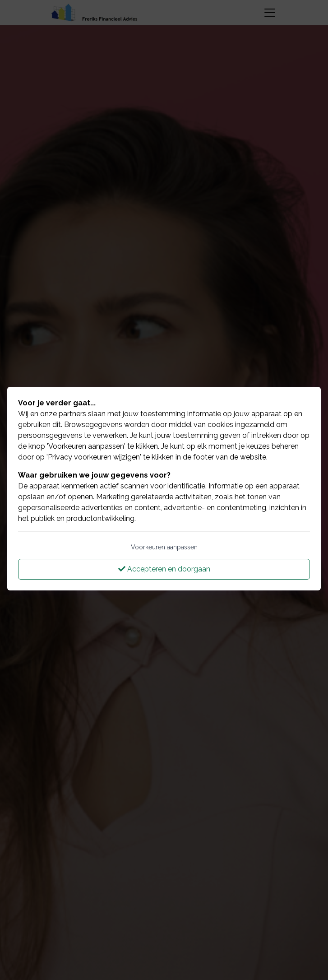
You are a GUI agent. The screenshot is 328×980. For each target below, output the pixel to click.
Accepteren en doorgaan (164, 569)
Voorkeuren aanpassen (164, 547)
